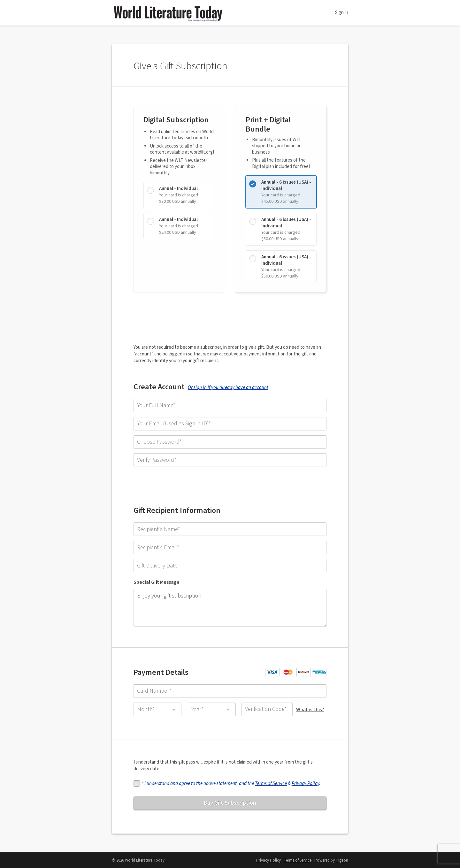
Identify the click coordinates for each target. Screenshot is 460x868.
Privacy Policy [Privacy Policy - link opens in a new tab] (268, 860)
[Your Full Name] (230, 408)
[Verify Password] (230, 462)
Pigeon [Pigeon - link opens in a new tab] (342, 860)
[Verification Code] (267, 707)
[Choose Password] (230, 444)
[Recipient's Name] (230, 532)
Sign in (342, 13)
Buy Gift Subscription (230, 802)
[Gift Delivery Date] (230, 568)
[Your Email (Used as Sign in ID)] (230, 426)
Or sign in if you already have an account (229, 390)
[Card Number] (230, 689)
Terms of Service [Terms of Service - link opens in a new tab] (298, 860)
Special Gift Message (157, 585)
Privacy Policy (306, 782)
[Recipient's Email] (230, 550)
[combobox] (158, 707)
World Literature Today (168, 13)
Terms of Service (272, 782)
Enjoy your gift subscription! (230, 608)
